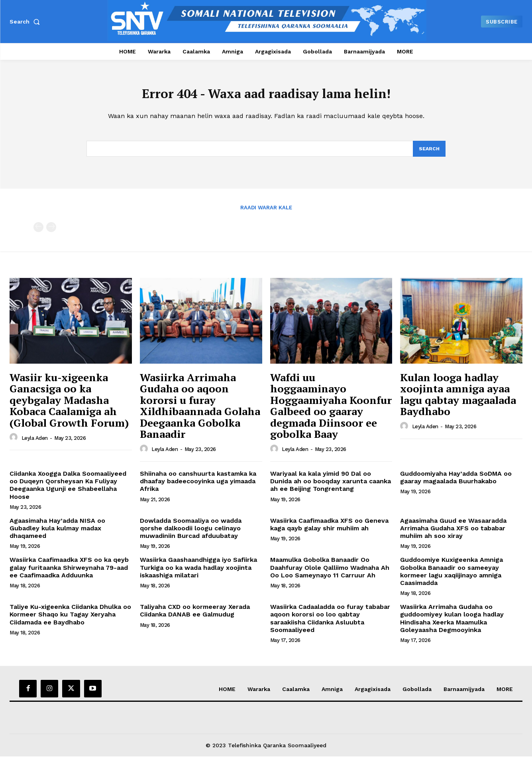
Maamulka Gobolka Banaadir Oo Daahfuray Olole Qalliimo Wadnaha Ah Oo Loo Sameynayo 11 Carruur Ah (330, 573)
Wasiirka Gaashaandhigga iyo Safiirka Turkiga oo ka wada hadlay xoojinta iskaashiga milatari (198, 573)
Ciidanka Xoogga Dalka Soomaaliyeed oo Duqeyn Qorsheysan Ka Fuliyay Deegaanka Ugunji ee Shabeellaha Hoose (68, 491)
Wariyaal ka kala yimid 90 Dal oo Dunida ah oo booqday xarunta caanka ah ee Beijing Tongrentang (331, 487)
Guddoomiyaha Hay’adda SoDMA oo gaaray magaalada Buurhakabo (456, 483)
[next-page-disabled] (51, 233)
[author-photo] (15, 443)
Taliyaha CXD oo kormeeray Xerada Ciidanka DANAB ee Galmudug (195, 616)
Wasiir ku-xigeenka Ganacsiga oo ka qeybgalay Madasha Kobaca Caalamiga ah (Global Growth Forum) (69, 405)
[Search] (429, 154)
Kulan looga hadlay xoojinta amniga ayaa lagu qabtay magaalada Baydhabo (458, 400)
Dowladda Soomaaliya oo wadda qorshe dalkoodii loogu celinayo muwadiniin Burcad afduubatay (191, 534)
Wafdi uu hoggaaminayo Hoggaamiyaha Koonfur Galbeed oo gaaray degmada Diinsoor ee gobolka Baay (331, 411)
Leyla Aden (35, 443)
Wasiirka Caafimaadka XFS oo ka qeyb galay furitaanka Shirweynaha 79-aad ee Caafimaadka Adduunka (69, 573)
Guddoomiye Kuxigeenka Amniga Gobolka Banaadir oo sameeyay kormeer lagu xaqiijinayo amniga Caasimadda (452, 577)
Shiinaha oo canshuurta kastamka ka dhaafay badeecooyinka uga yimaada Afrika (198, 487)
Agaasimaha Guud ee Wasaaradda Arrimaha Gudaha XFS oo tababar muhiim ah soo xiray (453, 534)
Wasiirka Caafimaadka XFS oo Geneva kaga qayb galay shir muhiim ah (329, 530)
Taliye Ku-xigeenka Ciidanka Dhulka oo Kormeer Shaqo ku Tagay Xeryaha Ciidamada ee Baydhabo (70, 620)
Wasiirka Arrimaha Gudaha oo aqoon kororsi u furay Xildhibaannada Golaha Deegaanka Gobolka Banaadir (200, 411)
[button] (26, 22)
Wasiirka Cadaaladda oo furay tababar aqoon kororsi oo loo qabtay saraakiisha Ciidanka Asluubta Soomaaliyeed (330, 624)
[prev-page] (38, 233)
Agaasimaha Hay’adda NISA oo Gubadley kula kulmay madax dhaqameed (57, 534)
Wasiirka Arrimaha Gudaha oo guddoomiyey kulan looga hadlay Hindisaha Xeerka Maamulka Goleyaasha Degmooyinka (452, 624)
